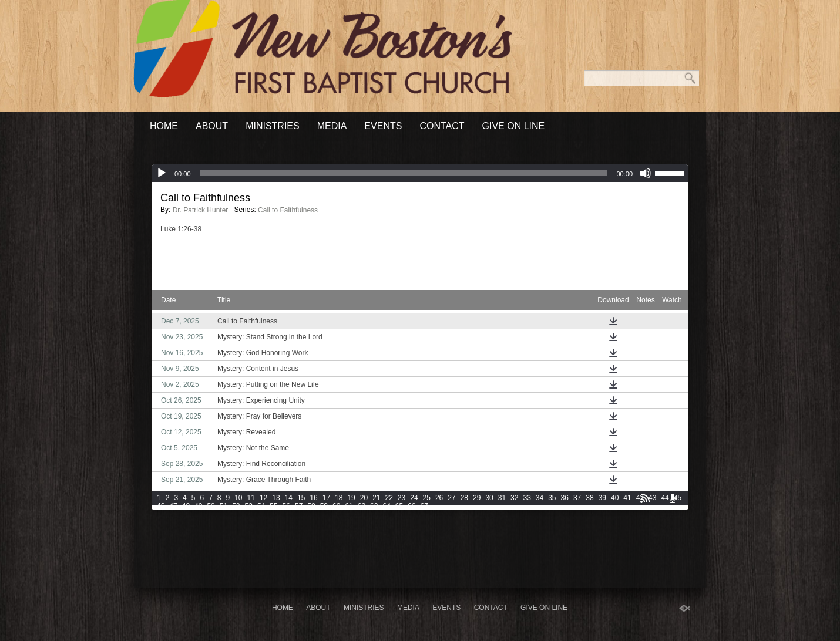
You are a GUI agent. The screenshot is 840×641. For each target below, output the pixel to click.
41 (627, 498)
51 (224, 506)
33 (527, 498)
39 (602, 498)
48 (186, 506)
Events (383, 126)
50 (211, 506)
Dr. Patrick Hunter (201, 210)
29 (477, 498)
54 (261, 506)
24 (414, 498)
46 (161, 506)
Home (164, 126)
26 (439, 498)
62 (362, 506)
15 (301, 498)
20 (364, 498)
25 (427, 498)
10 (238, 498)
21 (376, 498)
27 (451, 498)
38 (589, 498)
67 (424, 506)
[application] (420, 173)
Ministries (273, 126)
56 (286, 506)
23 (401, 498)
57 (299, 506)
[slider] (404, 173)
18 (339, 498)
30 (489, 498)
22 (389, 498)
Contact (442, 126)
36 (565, 498)
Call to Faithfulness (288, 210)
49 (198, 506)
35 (552, 498)
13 (276, 498)
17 (326, 498)
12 (263, 498)
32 (514, 498)
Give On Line (514, 126)
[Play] (162, 173)
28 (464, 498)
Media (332, 126)
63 (374, 506)
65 (399, 506)
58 (311, 506)
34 (540, 498)
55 (273, 506)
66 (411, 506)
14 (289, 498)
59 (324, 506)
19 (351, 498)
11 (251, 498)
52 (236, 506)
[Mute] (646, 173)
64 (386, 506)
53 (249, 506)
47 (173, 506)
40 (615, 498)
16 (313, 498)
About (212, 126)
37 (577, 498)
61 (349, 506)
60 (336, 506)
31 (502, 498)
